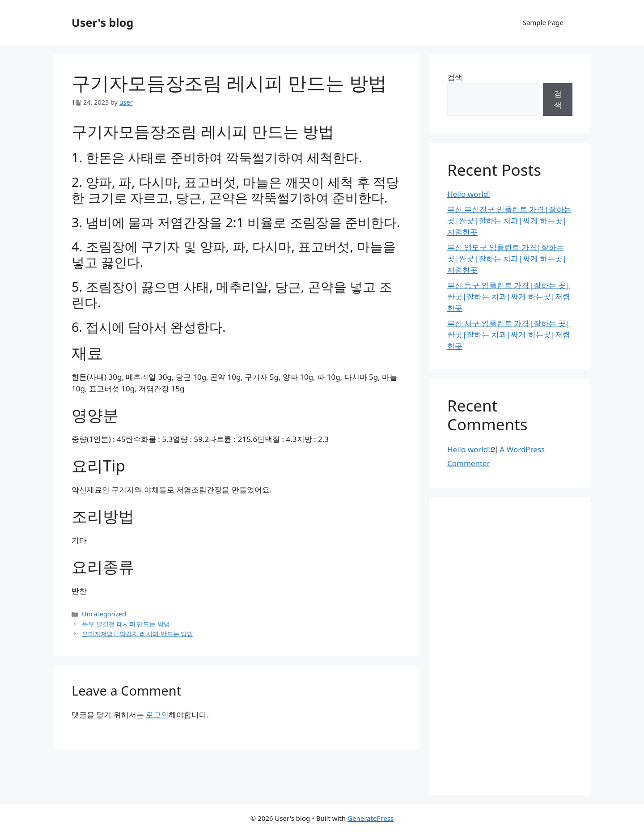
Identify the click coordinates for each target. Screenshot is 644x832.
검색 (455, 77)
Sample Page (543, 22)
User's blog (102, 22)
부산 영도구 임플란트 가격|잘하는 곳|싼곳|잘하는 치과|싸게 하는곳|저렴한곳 (507, 259)
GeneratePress (371, 818)
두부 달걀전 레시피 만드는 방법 (126, 624)
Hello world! (469, 194)
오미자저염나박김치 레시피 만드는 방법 (138, 634)
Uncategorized (104, 614)
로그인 (157, 715)
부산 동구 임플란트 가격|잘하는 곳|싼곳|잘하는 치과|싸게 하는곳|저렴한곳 (509, 297)
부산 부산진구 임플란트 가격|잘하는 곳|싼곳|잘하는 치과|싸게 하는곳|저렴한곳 (509, 221)
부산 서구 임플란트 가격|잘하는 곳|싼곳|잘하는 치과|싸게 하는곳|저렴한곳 (509, 335)
